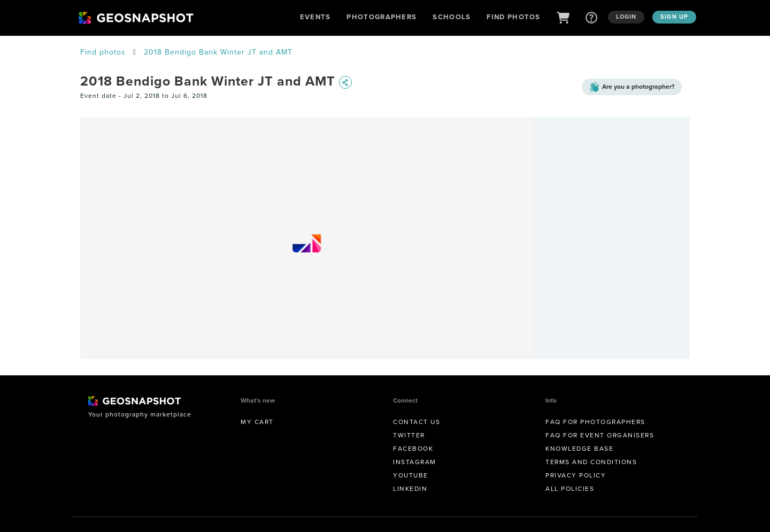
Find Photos (513, 17)
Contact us (417, 422)
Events (315, 17)
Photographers (382, 17)
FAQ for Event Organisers (600, 435)
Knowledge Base (579, 449)
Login (626, 17)
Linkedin (410, 489)
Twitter (409, 435)
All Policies (570, 489)
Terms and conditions (591, 462)
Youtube (411, 475)
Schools (452, 17)
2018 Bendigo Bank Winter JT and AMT (218, 52)
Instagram (415, 462)
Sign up (674, 17)
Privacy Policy (576, 475)
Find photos (103, 52)
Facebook (413, 449)
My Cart (257, 422)
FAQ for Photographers (595, 422)
